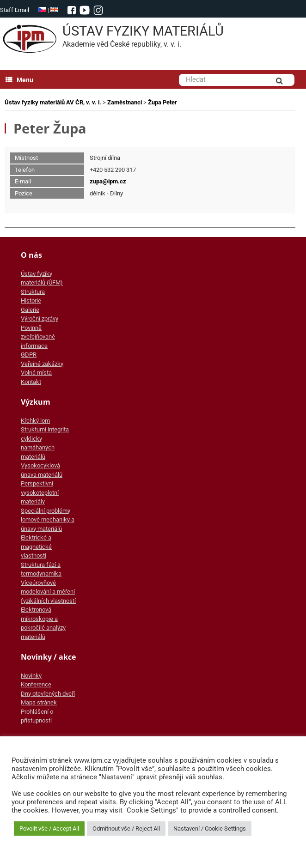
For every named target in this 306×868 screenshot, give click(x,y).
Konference (36, 684)
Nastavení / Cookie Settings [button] (210, 829)
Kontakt (31, 382)
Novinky (31, 676)
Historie (31, 300)
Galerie (30, 310)
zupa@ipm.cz (108, 181)
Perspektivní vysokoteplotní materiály (40, 492)
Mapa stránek (39, 702)
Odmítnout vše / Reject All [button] (126, 829)
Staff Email (15, 10)
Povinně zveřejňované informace (38, 337)
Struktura (33, 292)
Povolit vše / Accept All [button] (49, 829)
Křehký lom (35, 421)
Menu (19, 80)
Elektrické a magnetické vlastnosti (36, 546)
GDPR (29, 355)
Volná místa (36, 373)
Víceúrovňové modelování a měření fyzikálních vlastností (48, 592)
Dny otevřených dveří (48, 694)
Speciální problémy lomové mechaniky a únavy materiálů (48, 520)
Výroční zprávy (40, 319)
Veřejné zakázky (42, 364)
